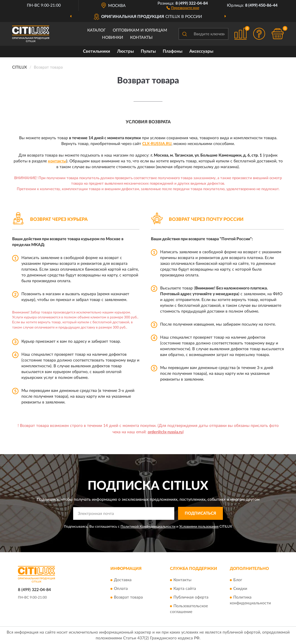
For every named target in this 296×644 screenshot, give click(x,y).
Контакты (141, 38)
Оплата (121, 589)
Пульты (148, 51)
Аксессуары (201, 51)
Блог (238, 580)
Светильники (97, 51)
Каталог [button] (97, 30)
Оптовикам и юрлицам (140, 30)
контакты (57, 161)
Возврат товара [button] (128, 597)
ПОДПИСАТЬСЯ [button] (200, 513)
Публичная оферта (191, 597)
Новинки (113, 38)
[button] (183, 8)
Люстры (125, 51)
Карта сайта (185, 589)
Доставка (123, 580)
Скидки (240, 589)
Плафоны (173, 51)
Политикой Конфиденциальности (148, 526)
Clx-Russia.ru (157, 144)
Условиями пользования (199, 526)
